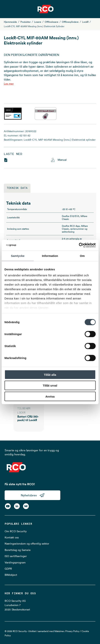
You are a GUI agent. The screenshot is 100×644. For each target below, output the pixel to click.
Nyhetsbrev (33, 495)
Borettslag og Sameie (18, 550)
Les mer (9, 84)
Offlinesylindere (70, 22)
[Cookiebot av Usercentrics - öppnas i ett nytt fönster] (79, 245)
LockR (85, 22)
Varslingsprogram (15, 562)
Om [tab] (82, 256)
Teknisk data (17, 188)
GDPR (8, 569)
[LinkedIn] (17, 506)
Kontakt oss (12, 537)
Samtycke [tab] (18, 256)
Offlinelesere (52, 22)
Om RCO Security (16, 531)
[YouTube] (8, 506)
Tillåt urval (50, 385)
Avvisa (50, 396)
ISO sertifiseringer (16, 556)
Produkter (26, 22)
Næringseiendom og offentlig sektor (27, 544)
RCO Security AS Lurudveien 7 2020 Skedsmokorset (17, 605)
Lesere (38, 22)
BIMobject (11, 575)
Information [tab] (50, 256)
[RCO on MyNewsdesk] (26, 506)
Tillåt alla (50, 375)
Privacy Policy (72, 631)
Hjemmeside (10, 22)
